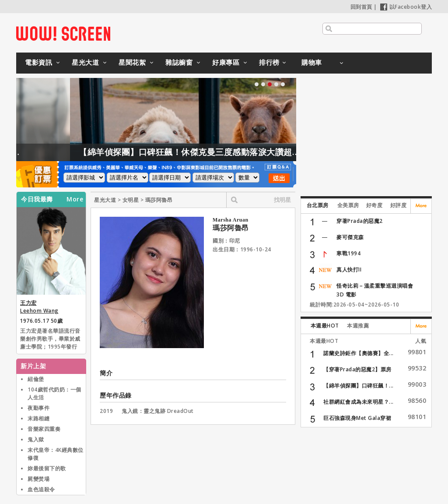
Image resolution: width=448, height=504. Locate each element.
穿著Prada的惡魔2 (360, 221)
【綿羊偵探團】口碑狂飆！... (359, 386)
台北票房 (318, 205)
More (75, 199)
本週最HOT (325, 326)
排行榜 (269, 62)
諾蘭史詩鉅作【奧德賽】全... (359, 353)
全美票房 (348, 205)
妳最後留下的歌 (47, 468)
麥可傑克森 (350, 237)
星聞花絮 (132, 62)
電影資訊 (38, 62)
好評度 (399, 205)
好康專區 (226, 62)
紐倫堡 (36, 379)
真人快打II (349, 270)
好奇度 (374, 205)
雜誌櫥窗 (179, 62)
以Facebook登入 (406, 7)
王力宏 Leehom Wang (39, 307)
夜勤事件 (38, 408)
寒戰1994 (348, 253)
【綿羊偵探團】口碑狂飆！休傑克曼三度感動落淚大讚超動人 (207, 152)
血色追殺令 (41, 489)
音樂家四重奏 (44, 429)
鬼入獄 (36, 439)
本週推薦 (358, 326)
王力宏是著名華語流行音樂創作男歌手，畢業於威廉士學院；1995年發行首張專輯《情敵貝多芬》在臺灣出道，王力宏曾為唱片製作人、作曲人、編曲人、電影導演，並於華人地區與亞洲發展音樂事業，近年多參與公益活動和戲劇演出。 (50, 339)
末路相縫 (38, 418)
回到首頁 (361, 7)
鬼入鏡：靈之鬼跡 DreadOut (158, 411)
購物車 (312, 62)
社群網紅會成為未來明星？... (359, 402)
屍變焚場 (38, 479)
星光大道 (85, 62)
